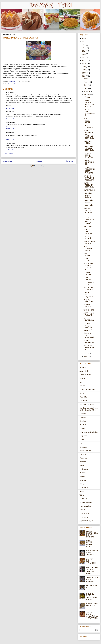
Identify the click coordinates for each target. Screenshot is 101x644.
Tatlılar (82, 495)
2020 (84, 38)
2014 (84, 51)
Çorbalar (83, 414)
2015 (84, 48)
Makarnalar (84, 458)
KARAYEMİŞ (88, 205)
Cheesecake (84, 401)
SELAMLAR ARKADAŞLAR (89, 347)
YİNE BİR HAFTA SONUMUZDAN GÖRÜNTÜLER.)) (89, 616)
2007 (84, 73)
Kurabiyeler (84, 447)
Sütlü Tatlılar (84, 488)
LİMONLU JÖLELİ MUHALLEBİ (89, 335)
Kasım (86, 82)
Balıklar (82, 378)
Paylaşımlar (84, 469)
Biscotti (82, 386)
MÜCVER (87, 97)
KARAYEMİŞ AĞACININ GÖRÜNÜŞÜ (89, 148)
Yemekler (83, 510)
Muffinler (83, 462)
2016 (84, 45)
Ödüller (82, 465)
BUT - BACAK (89, 226)
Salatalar (83, 480)
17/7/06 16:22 (10, 108)
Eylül (86, 88)
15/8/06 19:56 (10, 139)
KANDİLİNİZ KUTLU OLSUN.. (88, 195)
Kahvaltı (82, 428)
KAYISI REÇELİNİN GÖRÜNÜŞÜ (89, 185)
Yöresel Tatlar (12, 84)
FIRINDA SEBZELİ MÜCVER (88, 325)
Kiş (81, 443)
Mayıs (86, 356)
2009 (84, 67)
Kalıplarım (83, 436)
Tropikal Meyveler (86, 502)
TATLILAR (83, 499)
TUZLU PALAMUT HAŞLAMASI (89, 295)
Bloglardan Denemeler (87, 390)
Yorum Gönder (9, 153)
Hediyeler (83, 425)
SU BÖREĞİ (88, 330)
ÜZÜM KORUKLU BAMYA (88, 248)
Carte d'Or (83, 397)
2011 (84, 60)
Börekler (82, 393)
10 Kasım (83, 367)
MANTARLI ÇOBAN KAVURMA (88, 155)
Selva (82, 484)
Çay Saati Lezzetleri (87, 404)
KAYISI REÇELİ (89, 190)
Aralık (86, 79)
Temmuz (87, 94)
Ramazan (83, 473)
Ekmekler (83, 417)
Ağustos (87, 91)
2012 (84, 57)
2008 (84, 70)
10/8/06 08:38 (10, 129)
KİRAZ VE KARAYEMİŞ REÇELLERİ (89, 178)
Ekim (86, 85)
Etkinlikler (83, 421)
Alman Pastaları (85, 375)
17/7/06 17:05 (10, 118)
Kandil (82, 440)
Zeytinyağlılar (84, 517)
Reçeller (82, 477)
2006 (84, 76)
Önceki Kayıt (70, 161)
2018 (84, 42)
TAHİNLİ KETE (89, 310)
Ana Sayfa (39, 161)
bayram (82, 382)
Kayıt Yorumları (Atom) (41, 166)
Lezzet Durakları (85, 451)
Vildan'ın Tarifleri (85, 506)
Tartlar (82, 491)
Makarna (83, 454)
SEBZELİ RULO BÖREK (87, 120)
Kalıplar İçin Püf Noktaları (89, 432)
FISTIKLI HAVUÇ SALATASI (88, 231)
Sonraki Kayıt (7, 161)
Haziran (87, 353)
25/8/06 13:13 (10, 150)
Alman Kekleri (84, 371)
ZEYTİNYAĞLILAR (86, 521)
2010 (84, 64)
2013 (84, 54)
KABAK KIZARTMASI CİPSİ (89, 162)
